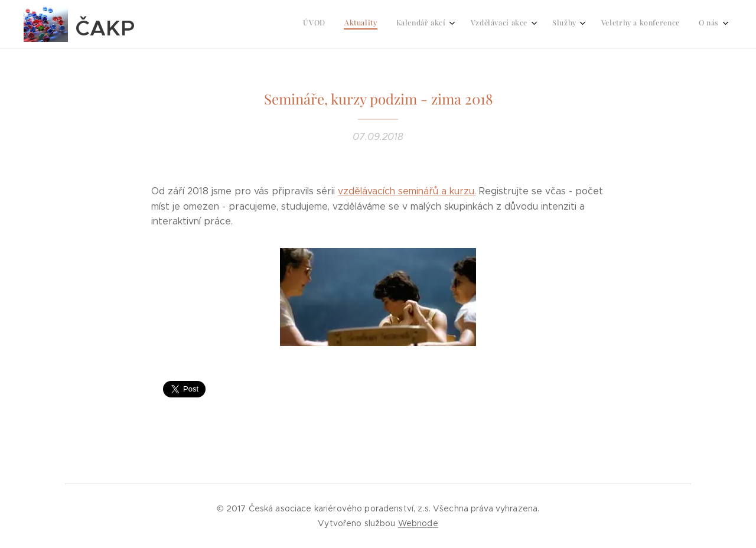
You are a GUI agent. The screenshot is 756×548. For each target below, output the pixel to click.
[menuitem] (591, 24)
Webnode (418, 523)
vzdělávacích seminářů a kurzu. (407, 191)
